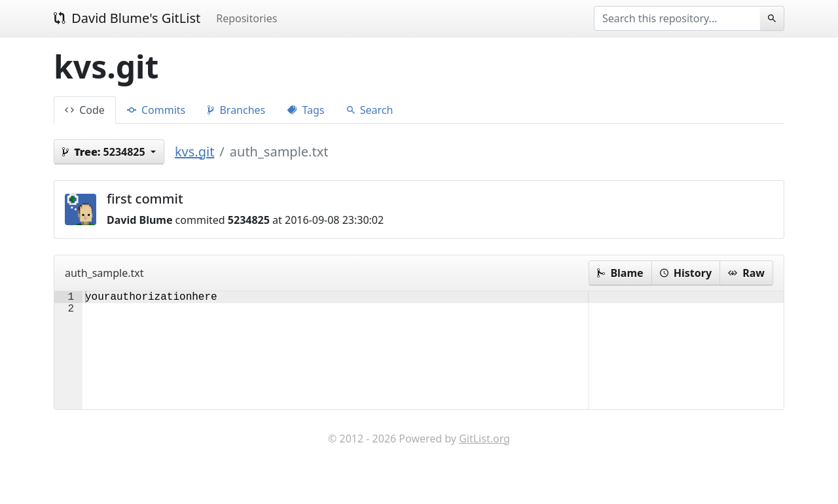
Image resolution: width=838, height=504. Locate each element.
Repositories (246, 18)
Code (85, 110)
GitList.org (484, 465)
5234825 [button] (105, 152)
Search (370, 110)
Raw (746, 273)
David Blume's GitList (127, 18)
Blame (620, 273)
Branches (236, 110)
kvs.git (194, 152)
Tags (306, 110)
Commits (156, 110)
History (686, 273)
